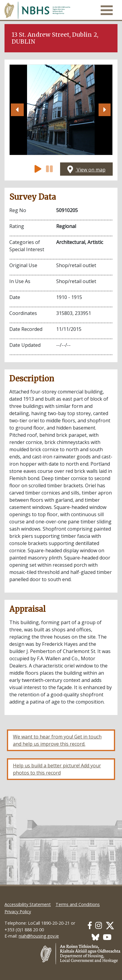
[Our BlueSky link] (95, 937)
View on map (86, 170)
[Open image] (61, 110)
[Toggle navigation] (107, 10)
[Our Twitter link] (110, 925)
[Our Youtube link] (107, 937)
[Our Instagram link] (99, 925)
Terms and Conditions (78, 904)
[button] (17, 110)
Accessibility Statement (28, 904)
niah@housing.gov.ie (39, 936)
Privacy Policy (18, 912)
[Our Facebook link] (90, 925)
